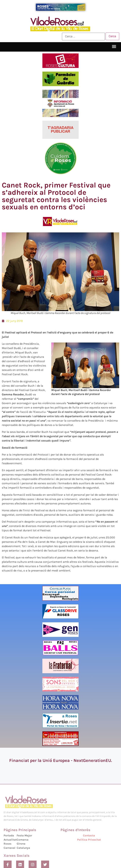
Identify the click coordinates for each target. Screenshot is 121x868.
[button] (114, 47)
